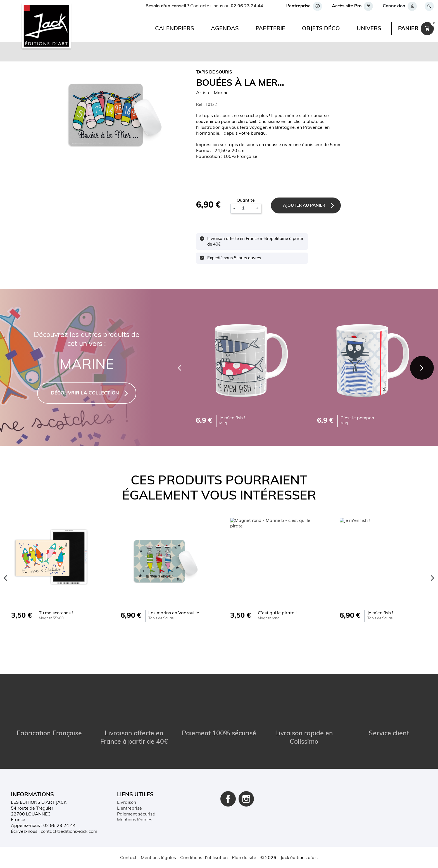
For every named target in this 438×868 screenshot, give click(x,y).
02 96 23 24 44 (247, 6)
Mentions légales (135, 804)
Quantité (246, 201)
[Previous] (178, 367)
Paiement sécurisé (136, 798)
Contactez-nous (134, 821)
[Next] (421, 367)
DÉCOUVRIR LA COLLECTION (85, 393)
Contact (128, 858)
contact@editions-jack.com (69, 815)
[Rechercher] (429, 6)
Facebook (228, 783)
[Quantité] (246, 209)
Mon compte (130, 815)
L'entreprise (129, 792)
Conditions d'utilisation (141, 810)
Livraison (127, 786)
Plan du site (129, 827)
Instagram (246, 783)
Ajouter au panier (306, 206)
